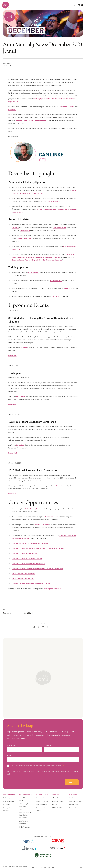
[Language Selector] (75, 5)
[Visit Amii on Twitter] (37, 862)
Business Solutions (9, 796)
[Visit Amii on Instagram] (41, 862)
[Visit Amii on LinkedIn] (45, 862)
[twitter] (39, 627)
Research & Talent (42, 796)
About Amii (56, 796)
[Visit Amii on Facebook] (33, 862)
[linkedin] (43, 627)
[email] (47, 627)
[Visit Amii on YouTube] (53, 862)
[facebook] (34, 627)
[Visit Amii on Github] (49, 862)
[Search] (82, 5)
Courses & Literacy (26, 796)
